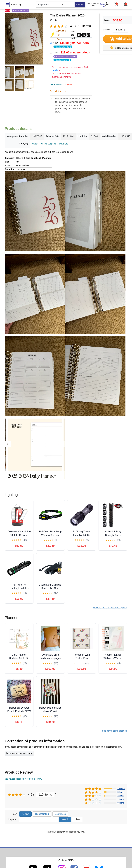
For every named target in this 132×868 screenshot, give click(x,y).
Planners (64, 144)
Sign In (102, 5)
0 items (121, 803)
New (71, 45)
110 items (45, 795)
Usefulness (60, 814)
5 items (121, 792)
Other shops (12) (61, 85)
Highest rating (42, 814)
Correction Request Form (19, 753)
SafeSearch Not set (93, 5)
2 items (121, 796)
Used (71, 56)
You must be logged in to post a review (23, 779)
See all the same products (115, 731)
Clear (77, 819)
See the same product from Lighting (110, 608)
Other (35, 144)
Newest (25, 814)
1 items (121, 799)
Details (55, 70)
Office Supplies (49, 144)
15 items (121, 789)
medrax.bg (16, 5)
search (80, 5)
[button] (125, 4)
